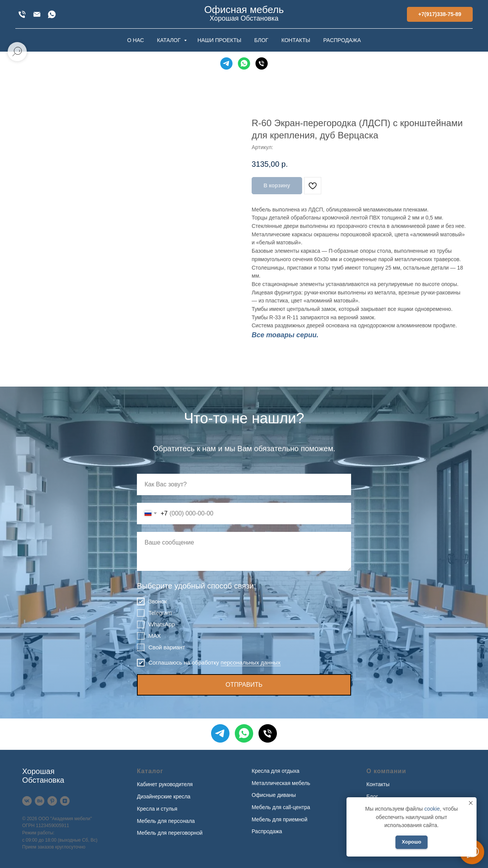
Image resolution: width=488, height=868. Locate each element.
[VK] (27, 801)
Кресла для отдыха (276, 771)
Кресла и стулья (157, 809)
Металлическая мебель (281, 783)
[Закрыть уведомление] (471, 803)
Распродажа (267, 831)
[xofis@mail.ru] (37, 14)
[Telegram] (226, 63)
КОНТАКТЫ (296, 40)
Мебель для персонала (166, 821)
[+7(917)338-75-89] (22, 14)
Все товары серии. (285, 335)
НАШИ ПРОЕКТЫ (219, 40)
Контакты (378, 784)
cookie (432, 809)
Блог (372, 796)
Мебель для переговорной (170, 833)
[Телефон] (262, 63)
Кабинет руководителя (165, 784)
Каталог (150, 771)
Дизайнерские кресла (164, 796)
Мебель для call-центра (281, 807)
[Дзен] (65, 801)
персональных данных (251, 662)
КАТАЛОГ (169, 40)
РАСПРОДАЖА (342, 40)
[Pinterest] (52, 801)
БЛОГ (261, 40)
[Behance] (40, 801)
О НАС (135, 40)
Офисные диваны (274, 795)
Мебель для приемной (280, 819)
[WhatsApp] (52, 14)
